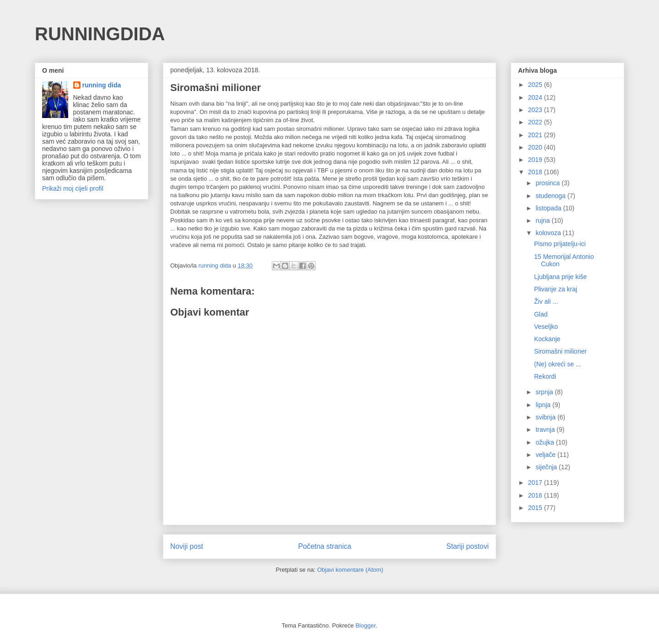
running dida (102, 85)
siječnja (547, 467)
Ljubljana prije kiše (560, 277)
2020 (536, 147)
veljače (546, 455)
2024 (536, 97)
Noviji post (187, 546)
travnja (546, 429)
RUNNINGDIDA (100, 34)
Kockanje (547, 339)
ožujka (546, 442)
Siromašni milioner (560, 351)
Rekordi (545, 376)
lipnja (544, 405)
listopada (549, 208)
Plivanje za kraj (556, 289)
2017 (536, 483)
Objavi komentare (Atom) (350, 570)
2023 (536, 110)
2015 (536, 508)
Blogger (366, 625)
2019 (536, 160)
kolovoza (549, 233)
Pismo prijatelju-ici (560, 244)
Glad (541, 314)
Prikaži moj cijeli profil (73, 188)
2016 (536, 495)
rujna (543, 220)
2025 (536, 85)
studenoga (551, 196)
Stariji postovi (467, 546)
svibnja (546, 417)
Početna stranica (325, 546)
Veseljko (546, 327)
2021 (536, 135)
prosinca (548, 183)
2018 (536, 172)
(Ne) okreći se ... (558, 364)
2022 (536, 122)
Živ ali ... (546, 301)
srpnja (545, 392)
